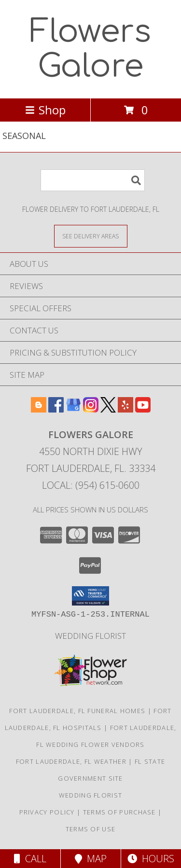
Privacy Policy (47, 812)
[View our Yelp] (125, 409)
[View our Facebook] (56, 409)
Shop (45, 110)
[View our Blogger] (39, 409)
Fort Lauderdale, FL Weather (71, 761)
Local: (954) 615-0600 (91, 485)
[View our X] (108, 409)
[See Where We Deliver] (91, 236)
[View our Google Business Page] (73, 409)
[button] (90, 596)
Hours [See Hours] (151, 859)
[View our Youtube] (143, 409)
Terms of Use (91, 829)
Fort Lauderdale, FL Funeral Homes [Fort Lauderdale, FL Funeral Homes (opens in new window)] (77, 711)
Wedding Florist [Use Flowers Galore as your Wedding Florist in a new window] (90, 636)
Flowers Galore (90, 49)
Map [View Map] (91, 859)
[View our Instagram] (91, 409)
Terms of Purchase (119, 812)
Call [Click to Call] (30, 859)
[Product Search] (93, 180)
